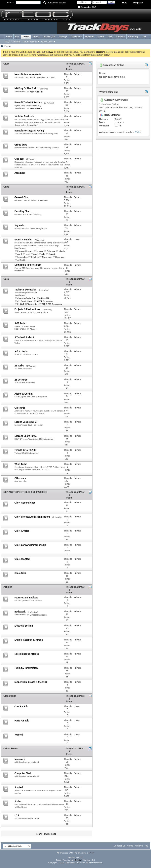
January (40, 251)
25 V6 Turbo (21, 380)
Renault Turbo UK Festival (28, 102)
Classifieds (76, 37)
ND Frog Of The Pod (25, 88)
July (43, 254)
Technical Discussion (25, 290)
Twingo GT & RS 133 (25, 450)
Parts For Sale (22, 721)
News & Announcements (28, 74)
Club (6, 64)
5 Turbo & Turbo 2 (24, 337)
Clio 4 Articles (22, 531)
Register (138, 3)
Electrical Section (24, 626)
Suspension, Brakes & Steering (31, 682)
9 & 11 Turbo (21, 351)
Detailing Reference (39, 615)
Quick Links (47, 42)
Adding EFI (44, 298)
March (62, 251)
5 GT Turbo (20, 323)
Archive (139, 846)
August (52, 254)
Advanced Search (57, 3)
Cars (6, 279)
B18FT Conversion (45, 301)
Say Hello (20, 225)
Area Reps (20, 173)
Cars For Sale (21, 706)
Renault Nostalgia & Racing (29, 131)
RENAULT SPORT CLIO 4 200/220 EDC (25, 492)
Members (90, 37)
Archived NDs (36, 109)
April (20, 254)
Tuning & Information (26, 668)
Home (9, 37)
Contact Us (120, 846)
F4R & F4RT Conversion (28, 304)
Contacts (120, 37)
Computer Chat (23, 773)
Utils (144, 37)
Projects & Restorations (27, 309)
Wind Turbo (21, 464)
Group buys (21, 145)
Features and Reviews (26, 598)
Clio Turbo (20, 408)
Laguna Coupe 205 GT (26, 422)
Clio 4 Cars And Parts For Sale (30, 545)
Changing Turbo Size (26, 298)
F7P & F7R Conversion (52, 304)
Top (146, 846)
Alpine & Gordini (24, 394)
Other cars (20, 478)
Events (101, 37)
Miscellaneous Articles (27, 654)
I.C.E (17, 815)
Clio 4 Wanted (22, 559)
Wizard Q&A (50, 37)
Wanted (19, 735)
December (60, 257)
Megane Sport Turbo (26, 436)
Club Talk (19, 159)
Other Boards (11, 749)
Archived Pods (36, 92)
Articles (36, 37)
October (34, 257)
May (27, 254)
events (31, 246)
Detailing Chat (22, 211)
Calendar (16, 42)
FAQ (7, 42)
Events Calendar (23, 240)
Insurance (20, 759)
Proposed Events (25, 251)
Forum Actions (30, 42)
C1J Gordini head (25, 301)
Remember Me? (87, 7)
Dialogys (63, 37)
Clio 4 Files (20, 573)
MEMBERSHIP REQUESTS (28, 265)
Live (17, 37)
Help (125, 3)
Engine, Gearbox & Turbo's (29, 640)
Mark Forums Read (46, 834)
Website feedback (24, 116)
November (47, 257)
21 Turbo (19, 366)
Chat (6, 187)
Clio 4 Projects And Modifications (32, 517)
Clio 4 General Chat (25, 503)
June (35, 254)
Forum (26, 37)
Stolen (18, 801)
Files (110, 37)
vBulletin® (78, 860)
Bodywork (20, 612)
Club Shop (133, 37)
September (22, 257)
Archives (21, 260)
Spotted (19, 787)
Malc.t (138, 132)
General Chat (22, 197)
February (51, 251)
